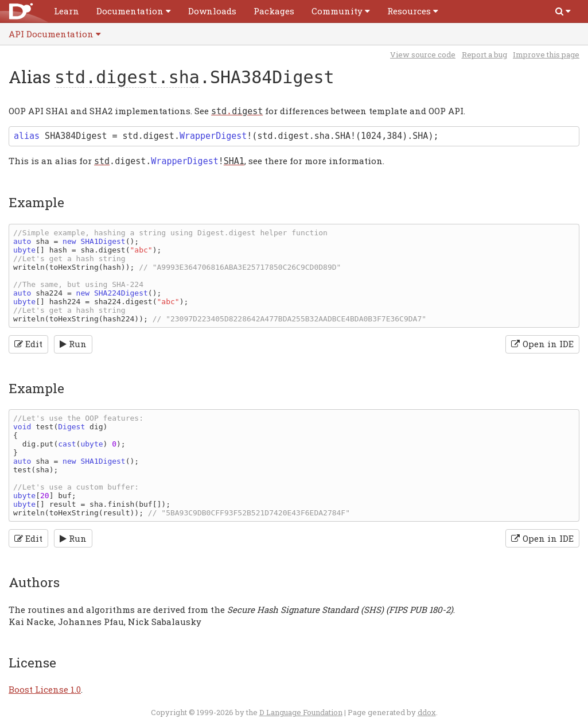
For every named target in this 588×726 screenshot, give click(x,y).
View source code (423, 55)
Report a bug (484, 55)
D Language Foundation (301, 712)
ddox (427, 712)
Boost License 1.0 (45, 689)
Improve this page (546, 55)
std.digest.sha (127, 77)
